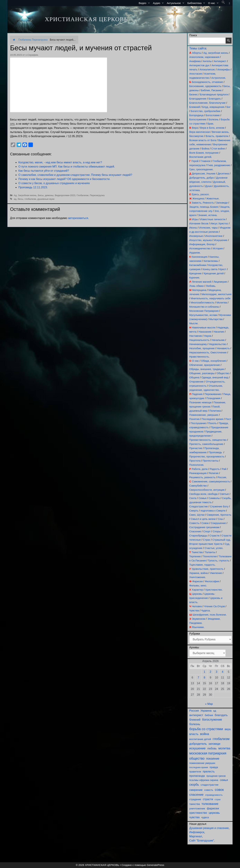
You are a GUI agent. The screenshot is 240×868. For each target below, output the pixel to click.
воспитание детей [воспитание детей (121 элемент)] (200, 739)
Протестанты (210, 461)
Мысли (193, 323)
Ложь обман (197, 286)
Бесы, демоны (46, 195)
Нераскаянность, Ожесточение (208, 352)
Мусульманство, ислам (203, 315)
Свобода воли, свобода (203, 494)
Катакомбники (198, 265)
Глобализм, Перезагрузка (33, 40)
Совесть (194, 523)
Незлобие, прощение (202, 348)
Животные (212, 198)
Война (205, 149)
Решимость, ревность (202, 477)
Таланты (210, 552)
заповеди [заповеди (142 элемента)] (214, 744)
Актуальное (176, 3)
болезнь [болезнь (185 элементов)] (195, 724)
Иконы (193, 228)
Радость (215, 469)
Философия (212, 581)
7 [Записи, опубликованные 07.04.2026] (198, 678)
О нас (214, 3)
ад (15, 199)
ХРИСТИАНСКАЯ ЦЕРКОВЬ (86, 19)
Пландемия (213, 398)
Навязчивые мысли (204, 327)
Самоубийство (198, 486)
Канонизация (199, 257)
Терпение (195, 556)
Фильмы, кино (198, 585)
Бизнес (194, 94)
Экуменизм (199, 619)
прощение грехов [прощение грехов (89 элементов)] (216, 776)
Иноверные (196, 236)
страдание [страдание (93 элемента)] (195, 799)
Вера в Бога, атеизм (212, 128)
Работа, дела (200, 469)
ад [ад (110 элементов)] (215, 711)
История (218, 248)
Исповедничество (200, 248)
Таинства (197, 552)
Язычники (198, 627)
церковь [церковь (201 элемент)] (214, 813)
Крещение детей (214, 273)
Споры (217, 531)
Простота (195, 461)
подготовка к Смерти (213, 511)
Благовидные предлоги (214, 94)
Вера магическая (200, 132)
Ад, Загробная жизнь (25, 195)
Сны (220, 519)
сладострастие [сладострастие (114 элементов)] (210, 785)
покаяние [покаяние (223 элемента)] (213, 759)
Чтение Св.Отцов (214, 606)
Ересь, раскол (200, 194)
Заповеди (222, 203)
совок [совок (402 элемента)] (219, 790)
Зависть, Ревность (203, 203)
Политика (215, 411)
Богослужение (198, 119)
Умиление (216, 573)
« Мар (209, 704)
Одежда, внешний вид (215, 377)
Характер (197, 590)
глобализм (30, 199)
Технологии (210, 556)
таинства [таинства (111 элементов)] (195, 804)
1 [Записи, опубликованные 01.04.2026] (204, 672)
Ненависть (223, 348)
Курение (194, 278)
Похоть (212, 423)
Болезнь (214, 119)
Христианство (214, 590)
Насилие (219, 332)
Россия (222, 477)
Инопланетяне (214, 236)
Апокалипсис (207, 69)
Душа (208, 186)
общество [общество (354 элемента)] (197, 758)
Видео (145, 3)
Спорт (207, 531)
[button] (223, 3)
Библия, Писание (211, 90)
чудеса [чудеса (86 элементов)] (205, 817)
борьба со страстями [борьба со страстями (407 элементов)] (206, 729)
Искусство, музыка (201, 240)
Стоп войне (218, 149)
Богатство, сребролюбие (205, 111)
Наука (208, 336)
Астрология (218, 78)
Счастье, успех (214, 548)
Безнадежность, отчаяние (207, 82)
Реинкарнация (198, 473)
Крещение (195, 273)
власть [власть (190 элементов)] (194, 734)
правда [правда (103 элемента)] (214, 767)
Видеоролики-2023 (65, 195)
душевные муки (46, 199)
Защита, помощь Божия (204, 207)
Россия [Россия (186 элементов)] (194, 711)
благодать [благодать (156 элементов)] (221, 715)
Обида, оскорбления (213, 361)
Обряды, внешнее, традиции (207, 369)
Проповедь (215, 452)
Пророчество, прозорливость (207, 456)
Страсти (214, 536)
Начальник (218, 340)
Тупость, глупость (219, 560)
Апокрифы (224, 69)
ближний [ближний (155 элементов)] (195, 720)
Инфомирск (197, 832)
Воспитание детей (200, 157)
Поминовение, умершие (204, 415)
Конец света (210, 269)
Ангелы (207, 61)
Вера (195, 128)
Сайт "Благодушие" (202, 841)
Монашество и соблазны (204, 307)
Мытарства (216, 319)
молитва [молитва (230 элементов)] (224, 748)
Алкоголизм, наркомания (204, 57)
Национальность (199, 340)
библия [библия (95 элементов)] (209, 715)
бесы (20, 199)
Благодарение (198, 99)
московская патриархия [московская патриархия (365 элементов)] (208, 753)
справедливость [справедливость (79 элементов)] (214, 795)
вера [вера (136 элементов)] (228, 729)
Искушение (221, 240)
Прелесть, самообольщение (206, 444)
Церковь (197, 594)
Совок (205, 523)
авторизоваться (78, 218)
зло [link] (12, 124)
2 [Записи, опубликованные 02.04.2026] (210, 672)
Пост (228, 419)
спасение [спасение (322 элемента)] (196, 795)
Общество (223, 373)
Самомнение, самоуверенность (211, 481)
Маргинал (196, 836)
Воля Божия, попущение (204, 153)
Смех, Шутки (197, 515)
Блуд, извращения (213, 107)
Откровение (196, 382)
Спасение (195, 531)
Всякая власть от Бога (203, 140)
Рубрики (195, 634)
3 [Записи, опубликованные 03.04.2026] (217, 672)
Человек (197, 606)
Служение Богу (219, 506)
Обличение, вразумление (205, 365)
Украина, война (199, 573)
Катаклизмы (211, 261)
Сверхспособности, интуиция (207, 490)
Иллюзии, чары (208, 228)
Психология (196, 465)
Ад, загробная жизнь (216, 53)
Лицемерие (220, 282)
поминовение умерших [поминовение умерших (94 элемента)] (202, 763)
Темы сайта (198, 48)
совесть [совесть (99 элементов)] (209, 790)
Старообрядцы (198, 536)
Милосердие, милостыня (216, 294)
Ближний (195, 107)
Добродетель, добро (202, 178)
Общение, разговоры (202, 373)
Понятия (194, 419)
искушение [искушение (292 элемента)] (197, 748)
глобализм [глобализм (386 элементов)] (221, 739)
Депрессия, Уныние (204, 173)
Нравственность (199, 357)
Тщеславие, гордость (202, 565)
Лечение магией (202, 282)
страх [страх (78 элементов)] (218, 799)
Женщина (198, 198)
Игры (195, 219)
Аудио (159, 3)
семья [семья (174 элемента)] (224, 780)
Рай (224, 469)
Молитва (222, 302)
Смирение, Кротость (219, 515)
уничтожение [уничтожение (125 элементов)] (197, 808)
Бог (229, 107)
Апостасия (196, 74)
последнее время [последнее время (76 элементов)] (199, 767)
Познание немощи (200, 402)
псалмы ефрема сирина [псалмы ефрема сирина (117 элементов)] (204, 780)
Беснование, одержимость (205, 86)
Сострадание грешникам (204, 527)
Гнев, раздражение (219, 165)
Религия (214, 473)
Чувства (194, 610)
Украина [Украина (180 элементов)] (206, 711)
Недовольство (218, 344)
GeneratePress (155, 865)
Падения (197, 394)
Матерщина (199, 290)
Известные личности (213, 219)
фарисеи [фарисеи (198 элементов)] (213, 808)
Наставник (196, 336)
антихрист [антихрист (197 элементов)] (196, 715)
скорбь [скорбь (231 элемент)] (194, 785)
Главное (206, 161)
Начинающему (198, 344)
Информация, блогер (202, 244)
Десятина (223, 173)
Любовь (211, 286)
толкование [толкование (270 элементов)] (210, 804)
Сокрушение (218, 523)
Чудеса (205, 610)
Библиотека (197, 3)
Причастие (196, 448)
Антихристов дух (199, 65)
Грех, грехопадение (201, 169)
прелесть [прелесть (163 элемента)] (209, 771)
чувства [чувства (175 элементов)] (194, 817)
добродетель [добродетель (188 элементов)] (198, 744)
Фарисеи (197, 581)
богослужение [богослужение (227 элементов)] (212, 720)
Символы (214, 498)
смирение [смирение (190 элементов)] (196, 790)
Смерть (194, 511)
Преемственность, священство (208, 440)
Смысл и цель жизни (203, 519)
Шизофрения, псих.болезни (209, 615)
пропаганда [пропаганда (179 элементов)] (197, 776)
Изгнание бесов (199, 223)
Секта (193, 498)
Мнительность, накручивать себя (210, 298)
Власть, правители (217, 136)
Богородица (196, 115)
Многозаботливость (202, 302)
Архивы (194, 647)
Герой (195, 161)
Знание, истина (207, 215)
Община (194, 377)
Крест (223, 269)
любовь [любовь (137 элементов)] (212, 748)
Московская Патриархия (204, 311)
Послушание (198, 423)
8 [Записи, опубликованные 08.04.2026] (204, 678)
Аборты (197, 53)
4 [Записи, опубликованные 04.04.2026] (223, 672)
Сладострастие (199, 506)
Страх (207, 540)
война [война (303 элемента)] (205, 734)
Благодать (215, 99)
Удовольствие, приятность (208, 569)
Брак (210, 124)
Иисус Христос (219, 223)
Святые (224, 494)
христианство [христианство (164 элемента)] (198, 813)
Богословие (213, 115)
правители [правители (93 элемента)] (195, 772)
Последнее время (212, 419)
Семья (202, 498)
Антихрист (220, 61)
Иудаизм (194, 253)
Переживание (213, 394)
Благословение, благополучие (207, 103)
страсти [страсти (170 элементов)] (208, 799)
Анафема (195, 61)
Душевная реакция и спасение (209, 828)
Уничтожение (197, 577)
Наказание (205, 332)
